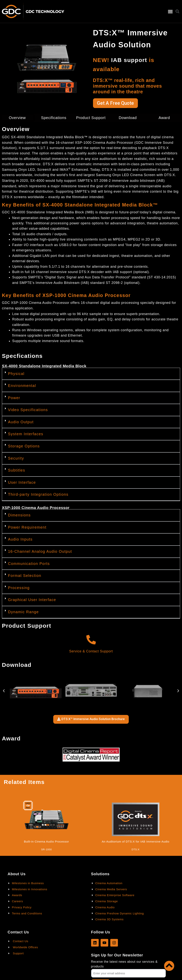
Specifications (54, 118)
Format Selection (25, 576)
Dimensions (19, 515)
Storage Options (24, 446)
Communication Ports (29, 564)
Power (14, 398)
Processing (19, 588)
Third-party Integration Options (38, 494)
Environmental (22, 386)
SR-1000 (46, 849)
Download (128, 118)
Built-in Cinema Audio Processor (46, 841)
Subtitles (17, 470)
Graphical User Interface (32, 600)
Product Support (91, 118)
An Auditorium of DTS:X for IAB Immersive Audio (136, 841)
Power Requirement (27, 527)
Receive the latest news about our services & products (124, 964)
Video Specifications (28, 410)
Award (164, 118)
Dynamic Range (23, 612)
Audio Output (21, 422)
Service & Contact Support (91, 651)
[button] (170, 12)
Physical (16, 374)
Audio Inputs (20, 539)
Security (16, 458)
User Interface (22, 482)
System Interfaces (26, 434)
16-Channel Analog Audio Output (40, 551)
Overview (17, 118)
